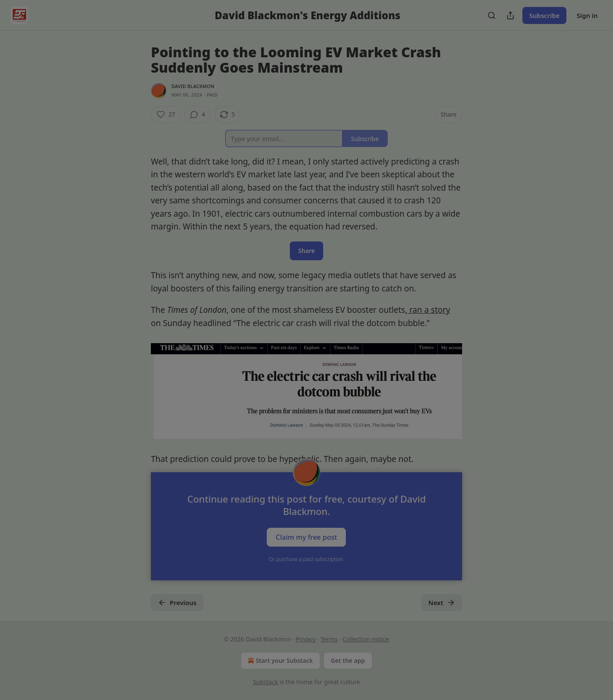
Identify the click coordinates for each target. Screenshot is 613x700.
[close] (389, 278)
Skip (307, 412)
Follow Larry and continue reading (306, 391)
